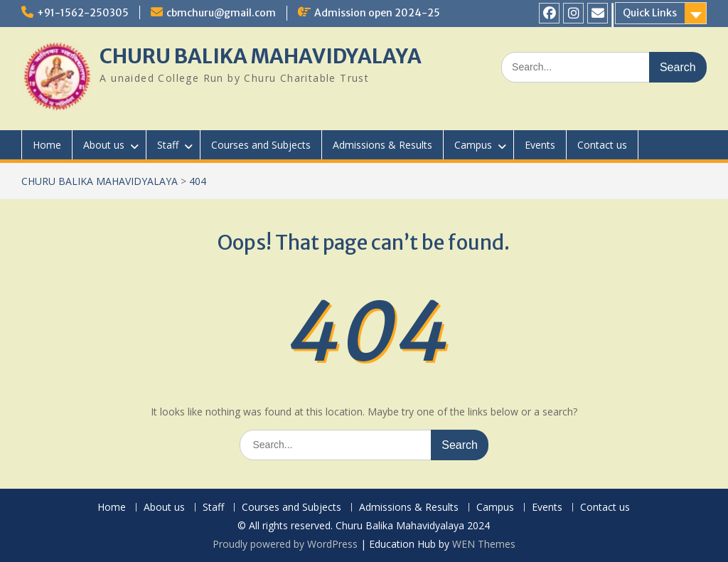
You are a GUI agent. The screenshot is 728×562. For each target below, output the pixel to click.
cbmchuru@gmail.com (221, 13)
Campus (473, 145)
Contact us (602, 145)
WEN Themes (484, 544)
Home (47, 145)
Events (540, 145)
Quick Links (650, 13)
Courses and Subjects (261, 145)
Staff (168, 145)
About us (104, 145)
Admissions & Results (382, 145)
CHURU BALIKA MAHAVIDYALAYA (261, 56)
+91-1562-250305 (83, 13)
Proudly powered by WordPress (285, 544)
